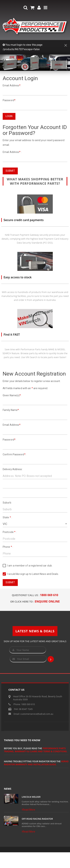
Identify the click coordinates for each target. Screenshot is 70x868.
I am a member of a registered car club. (28, 566)
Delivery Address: (13, 469)
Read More (28, 810)
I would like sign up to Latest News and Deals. (31, 574)
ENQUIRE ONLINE (47, 601)
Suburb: (7, 503)
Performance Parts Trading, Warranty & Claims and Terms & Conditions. (36, 750)
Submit (10, 171)
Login (9, 116)
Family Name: (11, 410)
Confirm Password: (14, 454)
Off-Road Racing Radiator (37, 819)
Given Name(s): (12, 395)
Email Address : (12, 152)
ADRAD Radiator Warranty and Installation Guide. (36, 763)
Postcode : (10, 532)
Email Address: (12, 85)
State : (7, 517)
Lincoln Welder (31, 797)
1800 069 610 (49, 595)
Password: (9, 100)
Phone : (8, 547)
